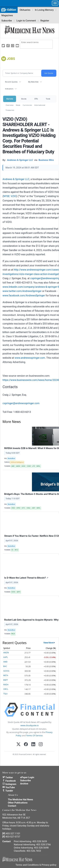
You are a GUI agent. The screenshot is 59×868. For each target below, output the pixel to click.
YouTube (9, 787)
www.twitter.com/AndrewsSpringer (22, 291)
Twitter (8, 778)
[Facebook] (26, 745)
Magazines (7, 15)
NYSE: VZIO (10, 196)
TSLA (5, 694)
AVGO (23, 466)
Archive (24, 784)
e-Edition (10, 10)
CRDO (13, 508)
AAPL (6, 657)
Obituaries (25, 10)
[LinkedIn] (33, 745)
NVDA (6, 685)
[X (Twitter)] (18, 745)
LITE (34, 466)
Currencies (27, 105)
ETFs (36, 99)
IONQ (28, 508)
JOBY (33, 508)
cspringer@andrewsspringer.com (21, 403)
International (40, 105)
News (18, 105)
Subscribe (7, 21)
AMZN (18, 466)
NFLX (17, 550)
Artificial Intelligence (17, 462)
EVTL (24, 508)
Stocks (24, 99)
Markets (10, 99)
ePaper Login (27, 777)
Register (45, 21)
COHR (29, 466)
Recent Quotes (11, 82)
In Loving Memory (44, 10)
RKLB (13, 634)
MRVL (38, 466)
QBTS (19, 592)
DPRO (18, 508)
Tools (48, 99)
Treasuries (10, 110)
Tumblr (8, 791)
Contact (12, 806)
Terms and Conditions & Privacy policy (36, 865)
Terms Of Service (34, 735)
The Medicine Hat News (20, 800)
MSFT (6, 680)
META (6, 675)
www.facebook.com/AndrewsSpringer (24, 295)
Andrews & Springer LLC (16, 179)
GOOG (13, 592)
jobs (11, 59)
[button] (55, 3)
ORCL (6, 689)
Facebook (9, 781)
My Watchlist (33, 82)
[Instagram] (41, 745)
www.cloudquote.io (30, 725)
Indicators (9, 89)
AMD (13, 466)
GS (12, 550)
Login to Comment (26, 21)
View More (48, 643)
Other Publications (18, 803)
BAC (5, 666)
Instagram (9, 784)
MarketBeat (11, 458)
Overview (10, 105)
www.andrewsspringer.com (30, 358)
